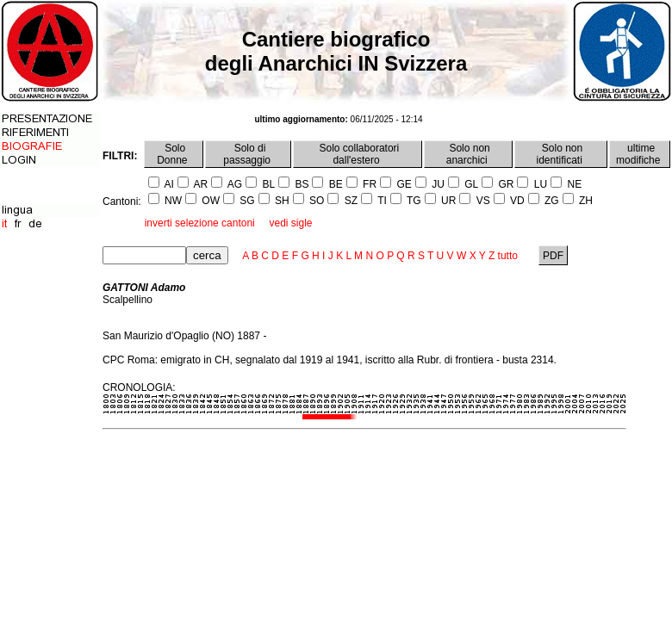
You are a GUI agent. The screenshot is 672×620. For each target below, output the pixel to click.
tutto (508, 256)
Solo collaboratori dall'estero (358, 154)
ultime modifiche (640, 154)
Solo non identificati (561, 154)
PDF (554, 256)
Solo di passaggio (248, 154)
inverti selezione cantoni (200, 223)
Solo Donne (174, 154)
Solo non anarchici (468, 154)
